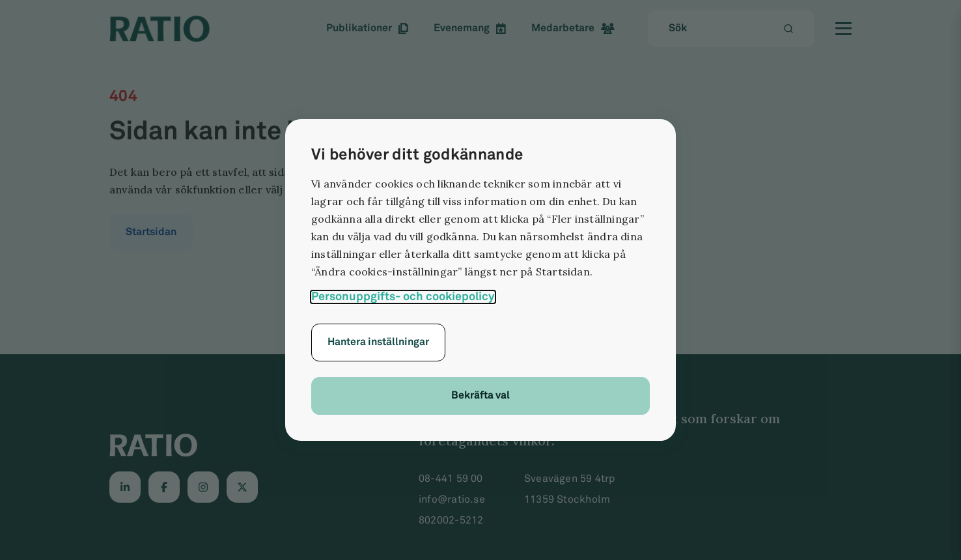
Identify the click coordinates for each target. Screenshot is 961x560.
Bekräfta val (480, 396)
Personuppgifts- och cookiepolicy (403, 297)
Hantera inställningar (378, 342)
